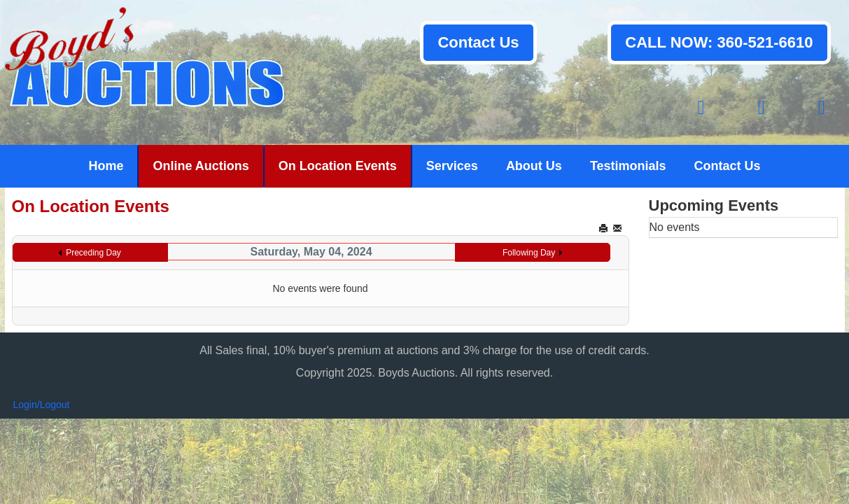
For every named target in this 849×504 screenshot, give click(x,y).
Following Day (529, 253)
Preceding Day (93, 253)
